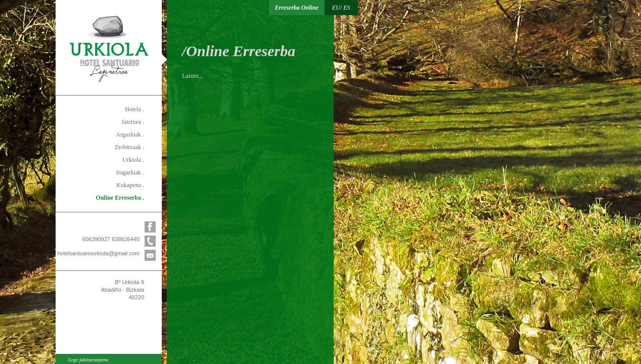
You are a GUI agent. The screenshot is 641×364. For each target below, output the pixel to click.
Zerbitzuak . (129, 147)
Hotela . (134, 109)
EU (336, 8)
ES (347, 8)
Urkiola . (133, 160)
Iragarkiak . (130, 172)
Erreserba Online (297, 8)
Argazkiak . (130, 134)
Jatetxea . (133, 122)
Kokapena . (130, 185)
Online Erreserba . (120, 198)
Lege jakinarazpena (88, 360)
